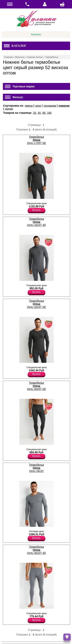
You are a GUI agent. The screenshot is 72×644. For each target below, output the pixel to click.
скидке (9, 109)
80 (44, 113)
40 (39, 113)
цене (38, 106)
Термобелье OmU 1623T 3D (36, 222)
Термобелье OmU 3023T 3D (36, 550)
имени (29, 106)
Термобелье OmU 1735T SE (37, 140)
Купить (37, 210)
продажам (50, 106)
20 (35, 113)
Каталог (15, 46)
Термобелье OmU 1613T (36, 468)
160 (49, 113)
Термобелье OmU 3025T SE (37, 386)
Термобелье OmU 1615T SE (37, 304)
